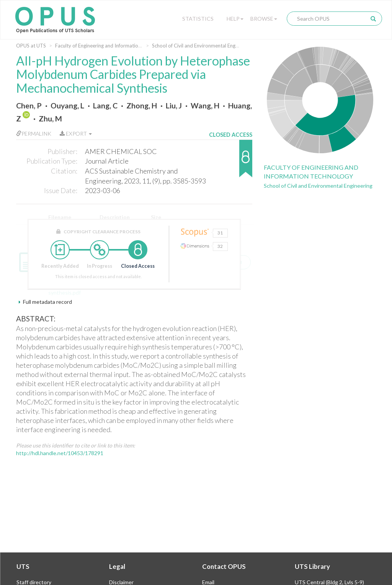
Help (235, 19)
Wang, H (205, 106)
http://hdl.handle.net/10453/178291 (60, 453)
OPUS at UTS (31, 46)
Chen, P (29, 106)
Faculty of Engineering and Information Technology (112, 46)
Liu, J (174, 106)
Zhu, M (50, 119)
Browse (264, 19)
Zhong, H (142, 106)
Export (76, 134)
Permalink (34, 134)
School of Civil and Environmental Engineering (203, 46)
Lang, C (105, 106)
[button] (231, 162)
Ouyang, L (67, 106)
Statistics (198, 19)
